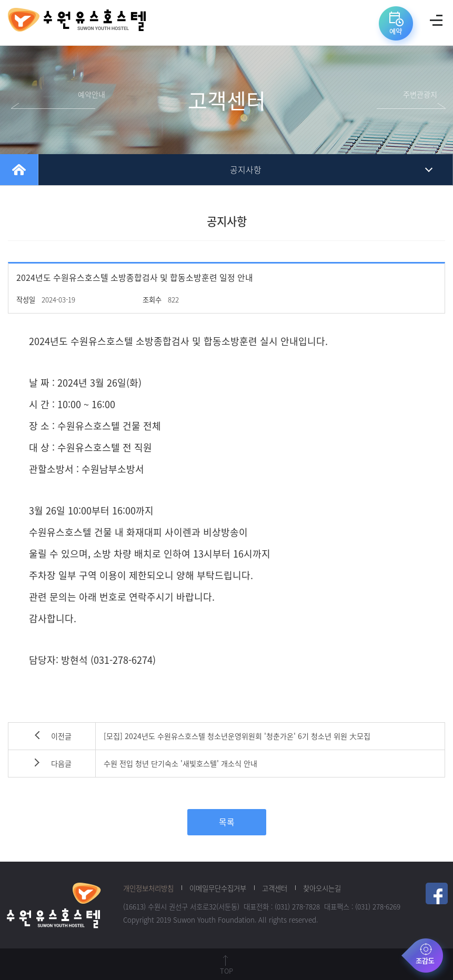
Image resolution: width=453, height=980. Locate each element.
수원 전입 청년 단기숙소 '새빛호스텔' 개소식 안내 (180, 764)
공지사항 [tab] (246, 170)
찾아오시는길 (322, 888)
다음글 (61, 764)
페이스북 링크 (437, 894)
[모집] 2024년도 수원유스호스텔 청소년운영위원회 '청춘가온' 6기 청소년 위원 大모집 (237, 736)
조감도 (425, 958)
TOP (226, 971)
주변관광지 (420, 94)
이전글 (61, 736)
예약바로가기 (398, 27)
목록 (227, 822)
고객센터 (275, 888)
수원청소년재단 (54, 905)
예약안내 (92, 94)
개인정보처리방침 (148, 888)
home (19, 170)
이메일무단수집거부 (218, 888)
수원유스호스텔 (77, 23)
